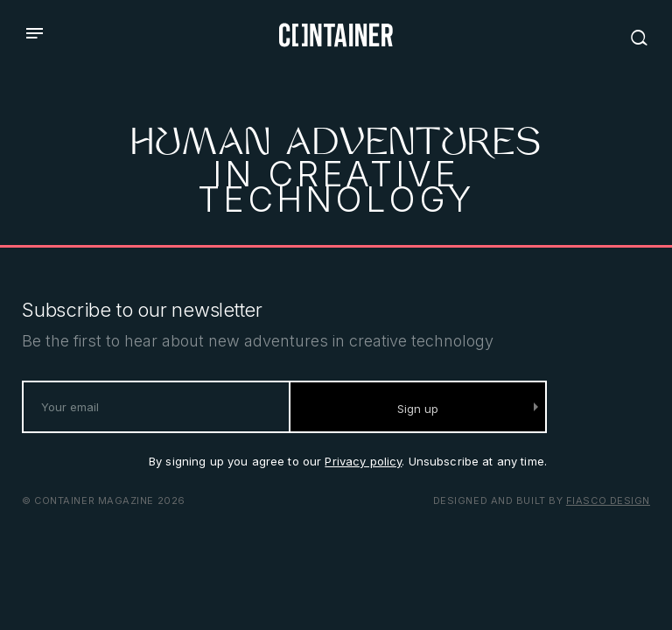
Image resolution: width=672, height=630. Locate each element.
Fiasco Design (608, 500)
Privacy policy (363, 461)
